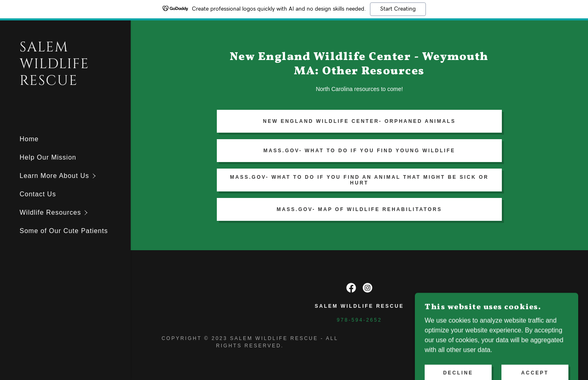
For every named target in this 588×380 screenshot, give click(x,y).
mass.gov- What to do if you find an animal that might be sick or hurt (359, 180)
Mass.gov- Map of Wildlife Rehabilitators (359, 209)
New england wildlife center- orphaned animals (359, 121)
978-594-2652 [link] (360, 320)
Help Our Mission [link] (48, 157)
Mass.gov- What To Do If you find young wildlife (359, 151)
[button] (75, 176)
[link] (65, 83)
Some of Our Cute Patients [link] (64, 231)
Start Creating (398, 9)
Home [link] (29, 139)
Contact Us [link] (38, 194)
